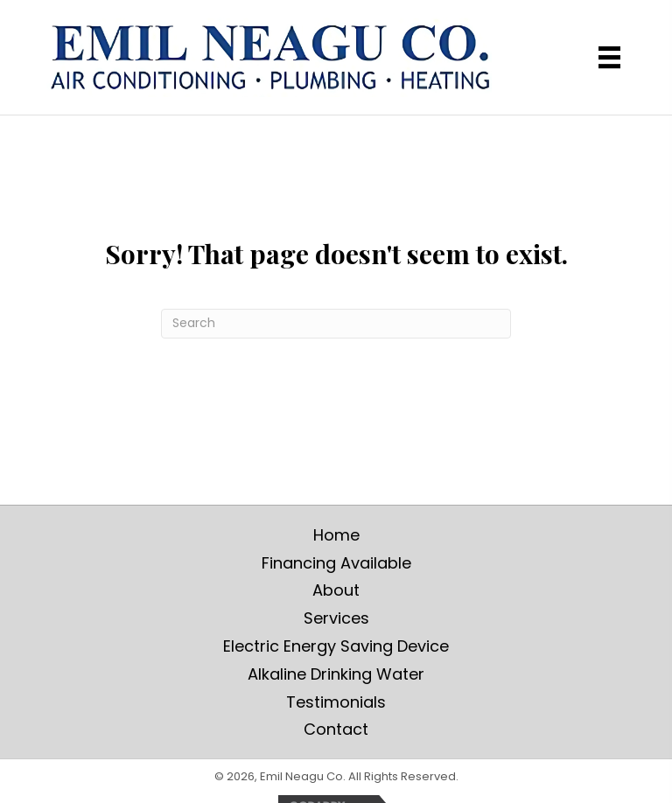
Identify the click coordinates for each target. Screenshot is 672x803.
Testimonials (336, 702)
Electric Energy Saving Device (336, 646)
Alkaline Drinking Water (336, 674)
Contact (336, 729)
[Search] (336, 324)
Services (336, 618)
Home (336, 535)
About (336, 590)
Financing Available (336, 563)
